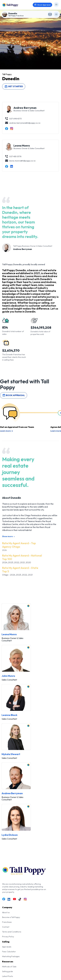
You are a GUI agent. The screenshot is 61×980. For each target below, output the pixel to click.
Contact (6, 927)
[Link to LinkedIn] (9, 899)
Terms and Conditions (12, 932)
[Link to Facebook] (4, 899)
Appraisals (7, 947)
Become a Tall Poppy (11, 917)
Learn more (7, 431)
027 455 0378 (13, 156)
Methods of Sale (9, 967)
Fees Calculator (9, 952)
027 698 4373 (13, 119)
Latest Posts (8, 976)
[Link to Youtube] (14, 899)
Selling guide (8, 971)
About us (6, 912)
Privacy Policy (8, 937)
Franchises (7, 922)
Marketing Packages (11, 956)
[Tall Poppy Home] (14, 5)
